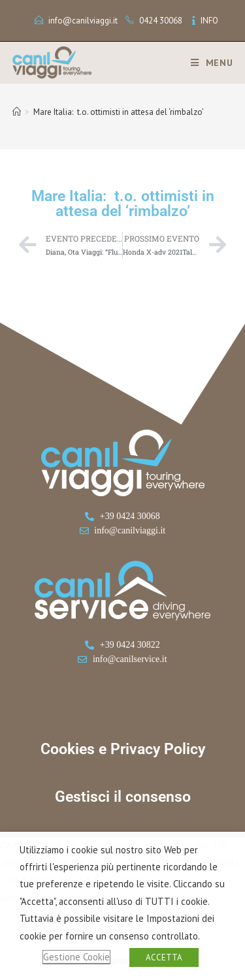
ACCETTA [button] (164, 957)
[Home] (17, 112)
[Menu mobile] (207, 63)
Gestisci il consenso (123, 797)
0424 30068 (161, 21)
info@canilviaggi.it (83, 21)
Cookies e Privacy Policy (123, 749)
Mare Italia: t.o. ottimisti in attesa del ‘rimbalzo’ (119, 112)
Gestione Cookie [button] (76, 957)
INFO (209, 21)
